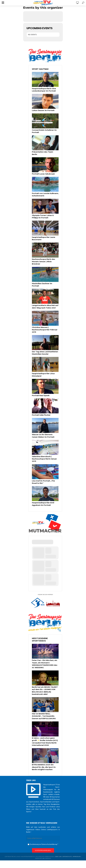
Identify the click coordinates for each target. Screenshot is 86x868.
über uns (58, 843)
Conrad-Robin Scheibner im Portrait (44, 131)
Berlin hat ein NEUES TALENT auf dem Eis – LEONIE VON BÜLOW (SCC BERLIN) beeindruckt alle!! (44, 679)
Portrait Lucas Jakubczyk (43, 171)
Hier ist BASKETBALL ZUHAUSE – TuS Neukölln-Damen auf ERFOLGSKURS (45, 704)
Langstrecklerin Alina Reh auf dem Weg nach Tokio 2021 (45, 299)
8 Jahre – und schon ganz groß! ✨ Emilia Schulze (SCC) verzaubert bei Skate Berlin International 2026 (45, 729)
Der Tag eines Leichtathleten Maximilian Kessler (45, 345)
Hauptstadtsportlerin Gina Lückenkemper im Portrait (43, 90)
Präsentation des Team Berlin (45, 151)
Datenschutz (67, 843)
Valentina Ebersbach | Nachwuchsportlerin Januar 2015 (44, 449)
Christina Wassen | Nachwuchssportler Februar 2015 (44, 322)
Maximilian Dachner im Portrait (45, 279)
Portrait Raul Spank (40, 387)
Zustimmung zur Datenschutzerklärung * (43, 831)
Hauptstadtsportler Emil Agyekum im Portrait (42, 494)
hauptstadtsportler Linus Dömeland (43, 366)
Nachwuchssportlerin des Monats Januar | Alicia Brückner (43, 257)
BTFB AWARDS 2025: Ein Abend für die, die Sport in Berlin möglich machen (43, 754)
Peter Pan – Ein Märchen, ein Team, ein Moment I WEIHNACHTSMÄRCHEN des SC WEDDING (45, 653)
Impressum (77, 843)
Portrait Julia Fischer (41, 406)
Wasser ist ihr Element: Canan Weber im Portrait (45, 427)
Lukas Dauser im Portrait (42, 110)
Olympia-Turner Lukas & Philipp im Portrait (42, 213)
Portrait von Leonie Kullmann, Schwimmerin (45, 191)
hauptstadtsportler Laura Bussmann (43, 234)
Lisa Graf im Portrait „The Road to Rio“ (45, 472)
